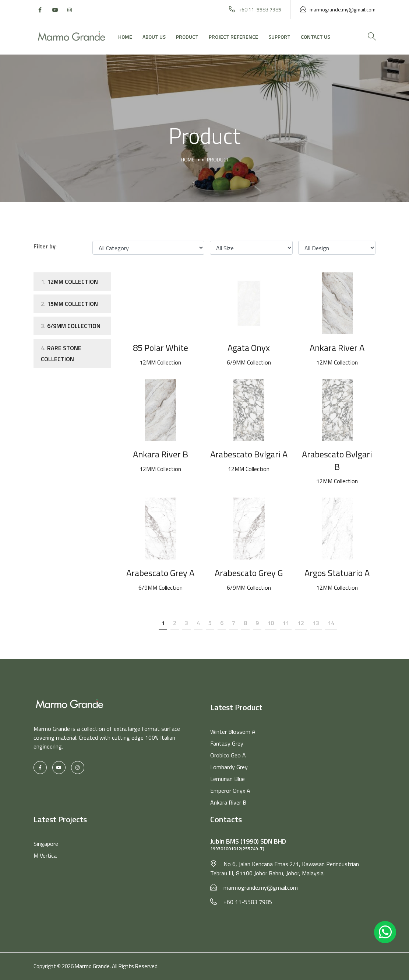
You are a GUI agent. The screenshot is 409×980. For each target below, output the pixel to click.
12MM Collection (69, 282)
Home (125, 37)
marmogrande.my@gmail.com (338, 9)
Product (187, 37)
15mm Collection (69, 304)
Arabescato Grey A (160, 573)
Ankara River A (337, 348)
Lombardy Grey (229, 767)
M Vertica (45, 855)
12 (301, 623)
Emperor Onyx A (230, 791)
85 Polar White (161, 348)
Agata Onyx (249, 348)
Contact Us (315, 37)
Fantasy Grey (227, 743)
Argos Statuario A (337, 573)
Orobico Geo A (228, 755)
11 (286, 623)
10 (271, 623)
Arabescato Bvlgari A (249, 454)
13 (316, 623)
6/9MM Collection (71, 326)
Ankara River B (161, 454)
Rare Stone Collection (61, 353)
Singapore (46, 844)
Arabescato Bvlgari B (337, 460)
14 (331, 623)
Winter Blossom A (233, 732)
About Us (154, 37)
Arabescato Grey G (249, 573)
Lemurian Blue (228, 779)
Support (279, 37)
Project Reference (233, 37)
